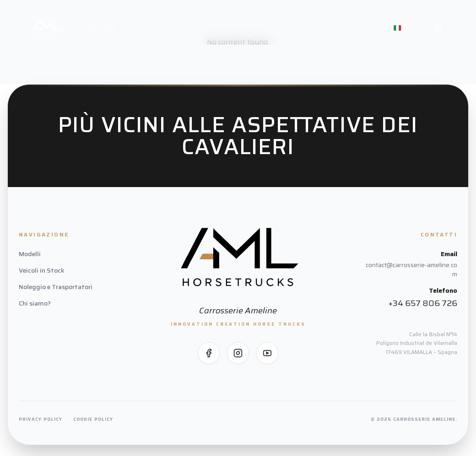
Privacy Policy (41, 419)
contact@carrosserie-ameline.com (411, 269)
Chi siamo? (35, 303)
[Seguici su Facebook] (209, 353)
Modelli (30, 254)
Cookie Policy (93, 419)
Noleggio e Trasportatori (56, 287)
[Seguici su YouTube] (267, 353)
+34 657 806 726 (423, 303)
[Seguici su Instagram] (238, 353)
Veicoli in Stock (42, 270)
